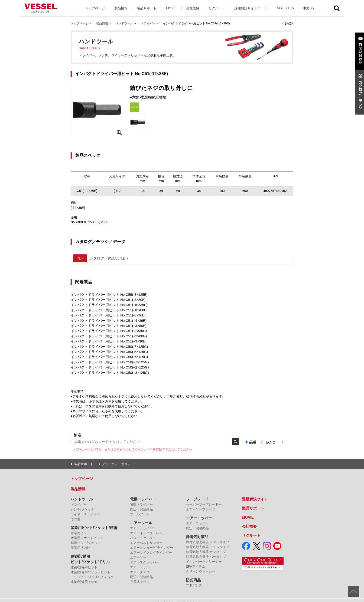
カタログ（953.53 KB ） (102, 258)
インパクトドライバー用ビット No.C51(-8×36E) (106, 314)
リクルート (217, 8)
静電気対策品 (197, 531)
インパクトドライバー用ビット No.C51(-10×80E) (107, 309)
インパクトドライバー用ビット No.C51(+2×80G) (106, 333)
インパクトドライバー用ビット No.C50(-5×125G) (107, 348)
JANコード (274, 437)
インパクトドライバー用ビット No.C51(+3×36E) (106, 338)
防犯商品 (193, 575)
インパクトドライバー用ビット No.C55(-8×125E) (107, 294)
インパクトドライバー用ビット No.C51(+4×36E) (106, 319)
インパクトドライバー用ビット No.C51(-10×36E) (107, 304)
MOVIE (171, 8)
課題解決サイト (246, 8)
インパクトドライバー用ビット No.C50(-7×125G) (107, 343)
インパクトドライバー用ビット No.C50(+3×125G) (107, 368)
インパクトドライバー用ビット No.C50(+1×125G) (107, 358)
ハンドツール (124, 23)
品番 (253, 437)
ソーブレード (197, 494)
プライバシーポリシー (118, 459)
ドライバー (148, 23)
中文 (306, 8)
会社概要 (193, 8)
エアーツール (141, 518)
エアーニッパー (199, 513)
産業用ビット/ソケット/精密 (94, 522)
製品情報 (121, 8)
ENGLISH (282, 8)
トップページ (95, 8)
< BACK (288, 23)
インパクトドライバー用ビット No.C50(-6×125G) (107, 353)
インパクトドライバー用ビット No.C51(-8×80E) (106, 299)
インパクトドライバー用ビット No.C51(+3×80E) (106, 324)
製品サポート (147, 8)
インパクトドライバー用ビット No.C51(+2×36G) (106, 329)
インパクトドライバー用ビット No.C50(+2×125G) (107, 363)
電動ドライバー (143, 494)
